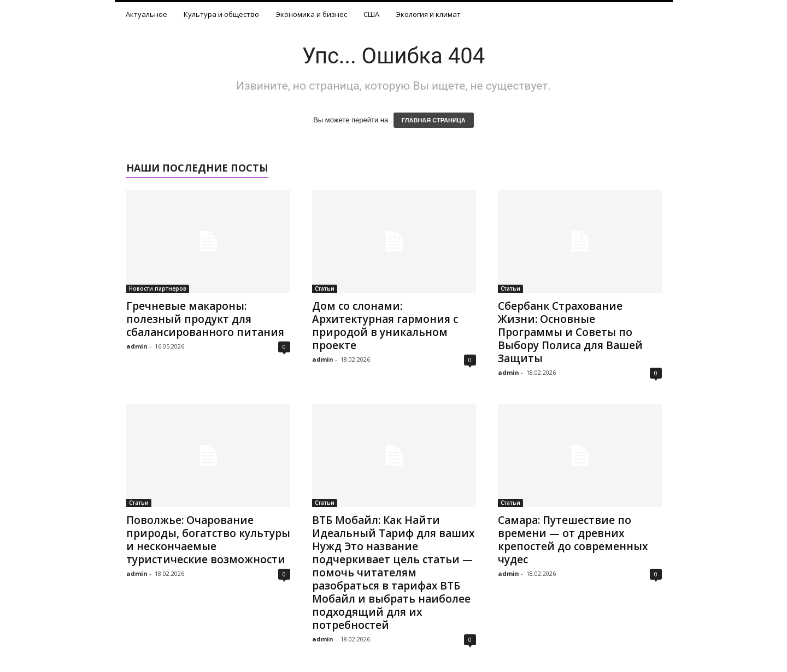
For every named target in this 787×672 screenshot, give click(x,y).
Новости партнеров (158, 288)
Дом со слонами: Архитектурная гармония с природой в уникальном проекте (385, 326)
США (371, 14)
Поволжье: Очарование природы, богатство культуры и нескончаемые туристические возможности (208, 540)
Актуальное (146, 14)
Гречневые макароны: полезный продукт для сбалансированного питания (205, 319)
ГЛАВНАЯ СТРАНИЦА (434, 120)
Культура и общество (221, 14)
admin (137, 346)
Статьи (325, 288)
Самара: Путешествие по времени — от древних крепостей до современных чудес (573, 540)
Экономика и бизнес (311, 14)
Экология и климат (428, 14)
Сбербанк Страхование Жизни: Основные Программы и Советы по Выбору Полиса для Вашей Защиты (570, 332)
